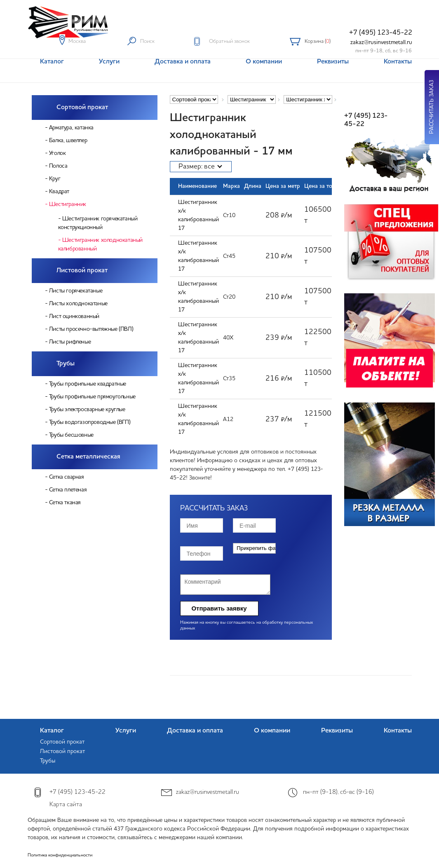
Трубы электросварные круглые (87, 409)
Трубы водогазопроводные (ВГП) (90, 422)
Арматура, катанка (71, 128)
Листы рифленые (70, 342)
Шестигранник (68, 204)
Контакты (398, 731)
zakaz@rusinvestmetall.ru (381, 42)
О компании (272, 731)
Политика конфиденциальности (60, 855)
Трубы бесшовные (71, 435)
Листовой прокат (82, 271)
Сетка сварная (67, 477)
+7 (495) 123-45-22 (381, 33)
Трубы (66, 364)
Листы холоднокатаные (78, 304)
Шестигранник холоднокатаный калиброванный (100, 244)
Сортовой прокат (82, 108)
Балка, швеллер (68, 140)
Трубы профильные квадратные (88, 384)
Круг (55, 179)
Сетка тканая (65, 503)
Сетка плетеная (68, 490)
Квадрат (59, 192)
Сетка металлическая (88, 457)
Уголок (58, 153)
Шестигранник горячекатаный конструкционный (98, 223)
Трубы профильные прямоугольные (92, 397)
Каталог (52, 731)
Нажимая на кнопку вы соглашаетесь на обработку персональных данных (246, 626)
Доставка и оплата (195, 731)
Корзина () (318, 41)
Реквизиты (337, 731)
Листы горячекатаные (76, 291)
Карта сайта (66, 805)
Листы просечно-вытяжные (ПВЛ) (91, 329)
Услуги (126, 731)
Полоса (58, 166)
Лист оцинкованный (74, 316)
